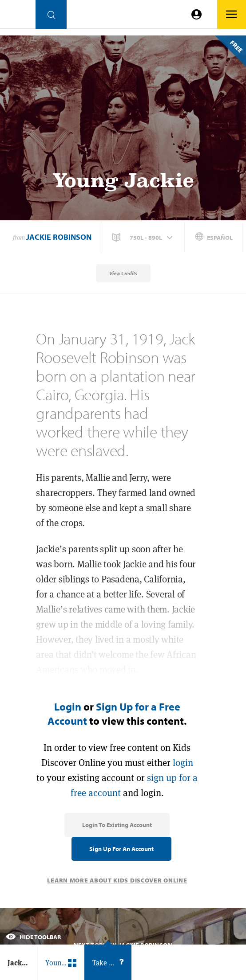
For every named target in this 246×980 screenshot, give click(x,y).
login (183, 763)
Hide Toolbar (33, 937)
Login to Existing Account (117, 825)
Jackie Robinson (59, 237)
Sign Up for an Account (121, 849)
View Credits (123, 273)
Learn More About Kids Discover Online (117, 880)
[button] (143, 238)
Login (68, 707)
